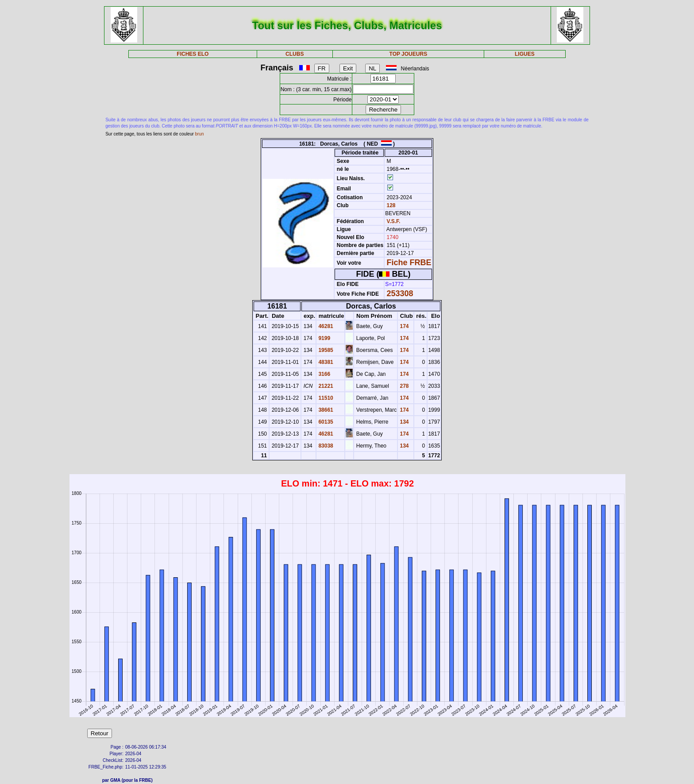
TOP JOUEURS (409, 54)
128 (390, 205)
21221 (325, 386)
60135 (325, 422)
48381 (325, 362)
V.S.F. (394, 221)
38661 (325, 410)
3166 (324, 374)
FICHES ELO (193, 54)
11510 (325, 398)
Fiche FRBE (409, 263)
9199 (324, 338)
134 (403, 422)
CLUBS (295, 54)
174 (403, 326)
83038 (325, 446)
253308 (400, 294)
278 (403, 386)
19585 (325, 350)
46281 (325, 326)
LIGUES (525, 54)
